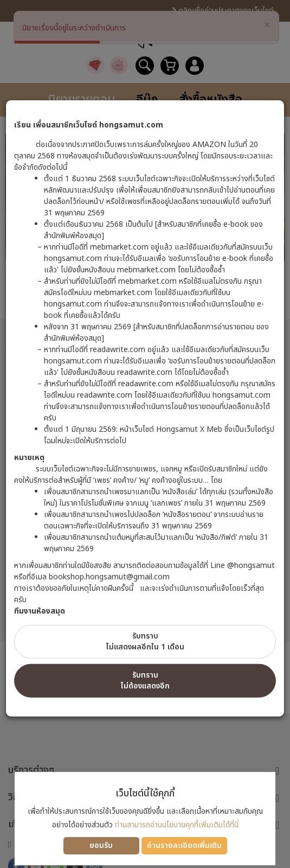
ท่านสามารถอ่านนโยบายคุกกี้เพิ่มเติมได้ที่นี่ (177, 825)
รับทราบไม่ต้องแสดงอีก (145, 681)
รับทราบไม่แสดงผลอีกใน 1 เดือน (145, 642)
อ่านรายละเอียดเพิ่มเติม (184, 845)
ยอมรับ (101, 845)
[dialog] (145, 434)
